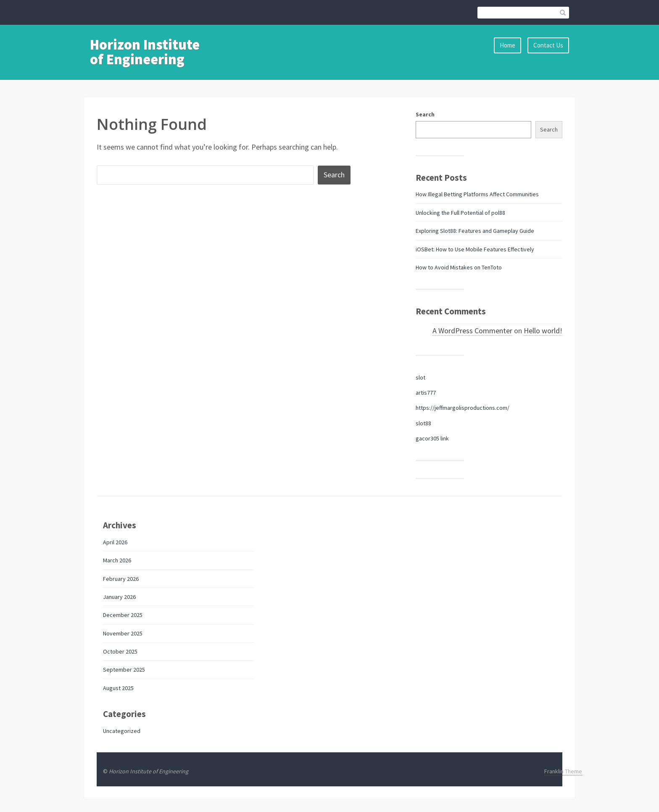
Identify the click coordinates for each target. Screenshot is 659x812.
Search (425, 114)
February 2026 (121, 579)
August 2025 (118, 688)
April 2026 (115, 542)
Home (507, 45)
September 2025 (124, 670)
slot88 (423, 423)
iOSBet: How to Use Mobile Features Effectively (475, 249)
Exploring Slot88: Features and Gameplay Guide (475, 231)
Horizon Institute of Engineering (145, 52)
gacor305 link (432, 438)
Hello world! (543, 331)
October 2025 (120, 651)
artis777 (426, 393)
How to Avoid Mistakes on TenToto (459, 267)
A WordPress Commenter (472, 331)
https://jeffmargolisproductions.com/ (463, 408)
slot (420, 377)
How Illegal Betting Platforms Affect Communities (477, 194)
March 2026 (117, 560)
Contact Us (548, 45)
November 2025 (123, 633)
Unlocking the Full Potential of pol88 (460, 213)
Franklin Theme (563, 771)
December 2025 (123, 615)
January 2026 (119, 597)
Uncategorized (122, 731)
